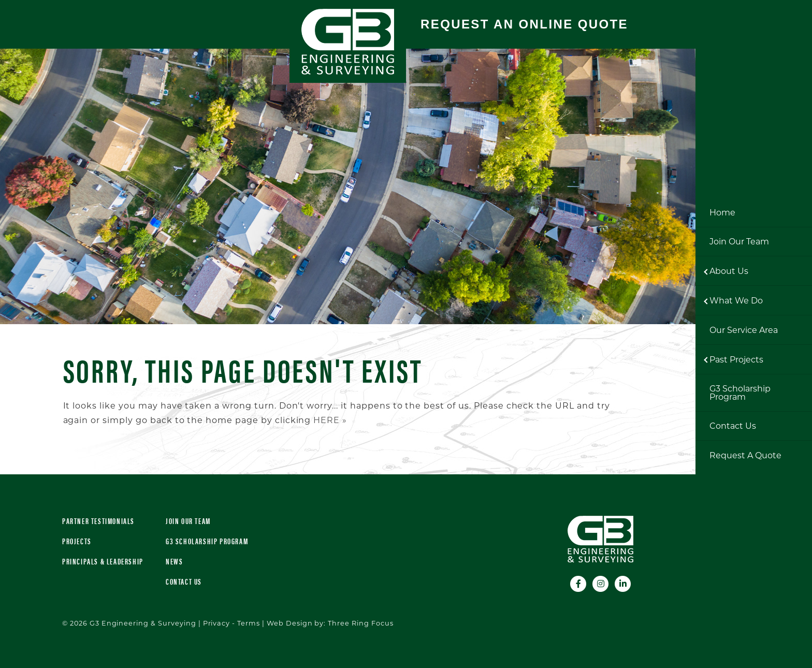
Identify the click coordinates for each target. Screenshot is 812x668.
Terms (249, 623)
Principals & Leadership (103, 561)
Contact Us (184, 581)
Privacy (217, 623)
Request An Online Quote (524, 24)
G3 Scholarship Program (207, 541)
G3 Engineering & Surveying (348, 42)
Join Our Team (188, 521)
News (174, 561)
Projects (77, 541)
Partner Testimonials (98, 521)
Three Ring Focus (360, 623)
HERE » (330, 420)
